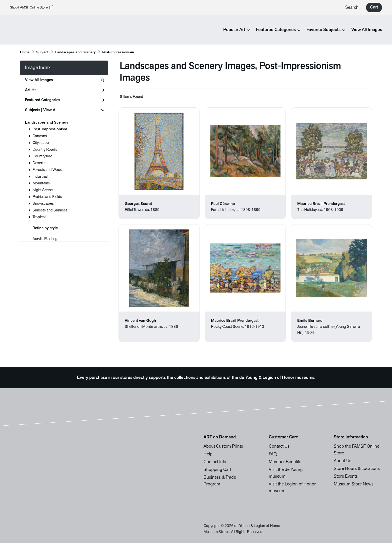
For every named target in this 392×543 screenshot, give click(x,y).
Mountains (41, 183)
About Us (342, 461)
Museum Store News (354, 484)
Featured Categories (65, 100)
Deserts (39, 163)
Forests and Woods (48, 170)
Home (25, 52)
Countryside (42, 156)
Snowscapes (43, 204)
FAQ (273, 454)
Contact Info (215, 462)
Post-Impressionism (50, 129)
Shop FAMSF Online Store (31, 8)
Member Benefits (285, 462)
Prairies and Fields (47, 197)
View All (50, 110)
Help (208, 454)
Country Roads (45, 150)
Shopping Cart (217, 470)
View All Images (367, 30)
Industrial (40, 177)
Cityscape (41, 143)
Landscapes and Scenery (47, 123)
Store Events (346, 477)
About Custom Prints (223, 447)
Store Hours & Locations (357, 469)
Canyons (40, 136)
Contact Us (279, 447)
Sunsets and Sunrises (50, 210)
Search (352, 8)
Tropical (39, 217)
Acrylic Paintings (46, 239)
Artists (65, 90)
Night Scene (43, 190)
